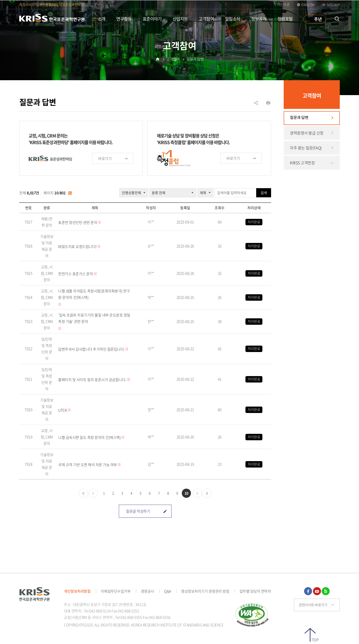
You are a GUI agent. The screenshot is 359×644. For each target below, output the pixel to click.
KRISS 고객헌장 (302, 163)
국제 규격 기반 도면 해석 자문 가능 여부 (88, 465)
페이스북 (308, 591)
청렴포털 (285, 19)
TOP (315, 639)
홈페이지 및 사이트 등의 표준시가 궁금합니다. (92, 380)
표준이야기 (152, 19)
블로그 (326, 591)
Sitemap (333, 5)
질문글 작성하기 (146, 511)
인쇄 (268, 103)
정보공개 (259, 19)
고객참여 (206, 19)
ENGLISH (308, 5)
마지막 (207, 493)
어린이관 (283, 5)
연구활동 (124, 19)
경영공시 (147, 591)
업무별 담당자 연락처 (255, 591)
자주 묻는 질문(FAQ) (306, 148)
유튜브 (317, 591)
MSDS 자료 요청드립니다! (77, 246)
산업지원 (180, 19)
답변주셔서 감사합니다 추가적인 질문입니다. (91, 349)
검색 (264, 193)
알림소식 (233, 19)
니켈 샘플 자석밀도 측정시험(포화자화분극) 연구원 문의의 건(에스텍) (94, 294)
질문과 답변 (299, 118)
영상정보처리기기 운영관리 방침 (205, 591)
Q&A (168, 591)
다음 (197, 493)
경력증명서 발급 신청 (307, 133)
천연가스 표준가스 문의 (76, 274)
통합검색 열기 (337, 19)
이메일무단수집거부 (116, 591)
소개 (102, 19)
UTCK (63, 410)
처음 (83, 493)
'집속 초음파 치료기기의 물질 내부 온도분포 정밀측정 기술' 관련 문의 (94, 318)
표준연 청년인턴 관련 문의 (78, 222)
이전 (93, 493)
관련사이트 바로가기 (313, 605)
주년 (318, 19)
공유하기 (256, 105)
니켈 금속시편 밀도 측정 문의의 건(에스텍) (89, 437)
